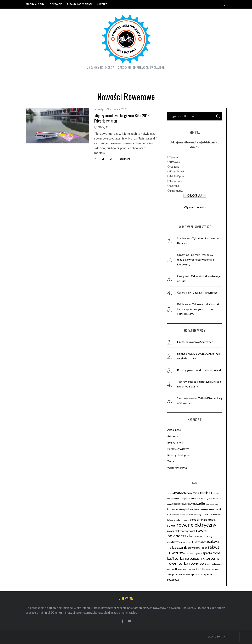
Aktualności (174, 430)
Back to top (217, 637)
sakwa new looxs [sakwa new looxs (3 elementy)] (197, 548)
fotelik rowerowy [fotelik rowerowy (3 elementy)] (182, 504)
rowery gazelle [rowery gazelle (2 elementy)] (188, 542)
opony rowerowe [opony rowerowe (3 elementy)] (204, 514)
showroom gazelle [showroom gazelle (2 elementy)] (195, 553)
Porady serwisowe (178, 449)
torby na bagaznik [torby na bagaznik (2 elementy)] (214, 564)
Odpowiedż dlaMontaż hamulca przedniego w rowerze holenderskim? (198, 309)
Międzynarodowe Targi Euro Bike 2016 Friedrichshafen (122, 118)
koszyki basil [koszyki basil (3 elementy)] (186, 509)
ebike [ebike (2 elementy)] (194, 498)
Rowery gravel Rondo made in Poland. (199, 370)
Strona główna (35, 4)
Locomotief (177, 181)
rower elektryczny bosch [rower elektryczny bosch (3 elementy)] (181, 531)
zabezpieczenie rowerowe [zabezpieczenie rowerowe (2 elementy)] (179, 575)
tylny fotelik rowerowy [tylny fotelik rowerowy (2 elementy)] (177, 569)
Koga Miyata (178, 171)
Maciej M (103, 127)
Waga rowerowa (177, 468)
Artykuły (99, 109)
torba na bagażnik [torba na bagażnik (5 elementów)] (190, 558)
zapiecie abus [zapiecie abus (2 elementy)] (196, 575)
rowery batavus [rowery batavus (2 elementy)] (197, 537)
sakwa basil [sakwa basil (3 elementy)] (201, 542)
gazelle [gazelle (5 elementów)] (199, 503)
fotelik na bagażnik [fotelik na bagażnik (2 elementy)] (205, 498)
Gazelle (175, 166)
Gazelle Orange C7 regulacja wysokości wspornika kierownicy (195, 260)
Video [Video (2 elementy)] (189, 569)
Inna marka (177, 190)
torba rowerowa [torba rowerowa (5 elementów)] (192, 563)
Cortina (175, 186)
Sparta (174, 157)
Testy (171, 461)
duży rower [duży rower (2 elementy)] (186, 498)
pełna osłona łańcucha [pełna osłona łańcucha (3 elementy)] (203, 520)
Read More (124, 159)
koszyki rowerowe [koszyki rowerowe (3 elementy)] (205, 509)
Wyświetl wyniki (195, 207)
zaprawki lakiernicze (205, 292)
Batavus (175, 162)
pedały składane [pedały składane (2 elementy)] (183, 520)
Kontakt (102, 4)
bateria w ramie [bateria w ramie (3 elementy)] (190, 493)
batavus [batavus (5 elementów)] (174, 492)
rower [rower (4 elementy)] (172, 525)
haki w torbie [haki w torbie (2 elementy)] (173, 509)
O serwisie (56, 4)
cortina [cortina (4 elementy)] (205, 493)
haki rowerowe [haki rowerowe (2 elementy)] (212, 504)
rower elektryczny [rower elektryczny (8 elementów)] (197, 525)
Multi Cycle (177, 176)
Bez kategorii (175, 442)
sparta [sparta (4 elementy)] (207, 553)
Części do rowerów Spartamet (195, 342)
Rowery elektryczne (179, 455)
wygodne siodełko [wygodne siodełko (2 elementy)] (199, 569)
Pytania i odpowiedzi (80, 4)
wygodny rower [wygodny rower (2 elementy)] (213, 569)
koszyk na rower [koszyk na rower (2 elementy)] (187, 515)
